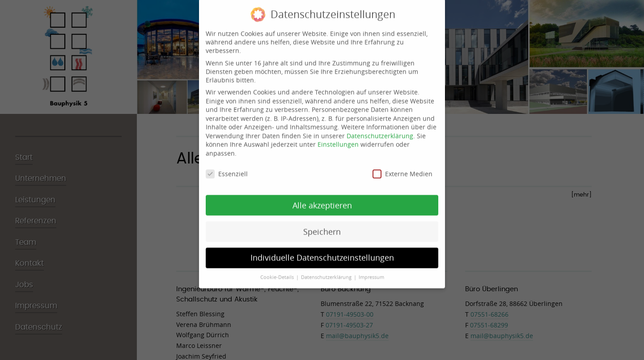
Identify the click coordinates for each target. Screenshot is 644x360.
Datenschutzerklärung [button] (327, 272)
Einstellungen (338, 140)
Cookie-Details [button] (278, 272)
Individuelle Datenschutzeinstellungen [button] (322, 253)
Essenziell (227, 169)
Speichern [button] (322, 227)
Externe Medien (402, 169)
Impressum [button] (371, 272)
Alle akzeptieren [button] (322, 200)
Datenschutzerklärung (380, 131)
